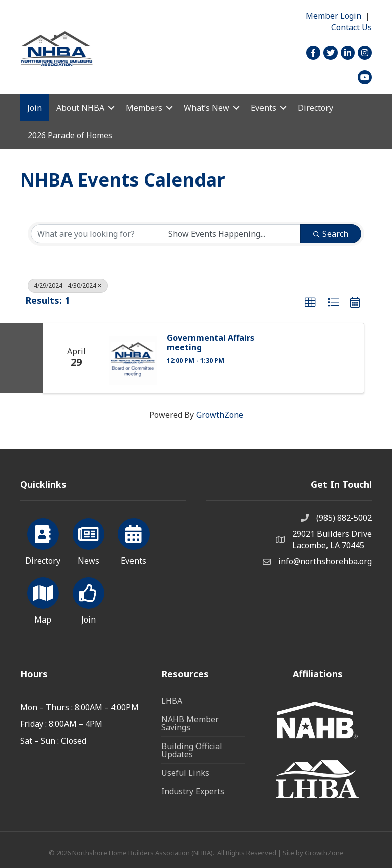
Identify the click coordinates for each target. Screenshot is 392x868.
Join (35, 108)
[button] (310, 303)
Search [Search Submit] (331, 234)
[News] (88, 540)
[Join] (88, 599)
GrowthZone (220, 415)
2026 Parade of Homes (70, 135)
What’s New (207, 108)
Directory (315, 108)
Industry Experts (193, 791)
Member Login (334, 16)
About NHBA (80, 108)
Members (144, 108)
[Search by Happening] (232, 234)
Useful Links (185, 773)
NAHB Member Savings (190, 723)
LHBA (172, 701)
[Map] (43, 599)
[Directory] (43, 540)
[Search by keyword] (96, 234)
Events (264, 108)
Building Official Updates (192, 750)
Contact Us (351, 27)
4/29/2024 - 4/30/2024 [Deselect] (68, 286)
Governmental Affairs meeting (211, 343)
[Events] (134, 540)
